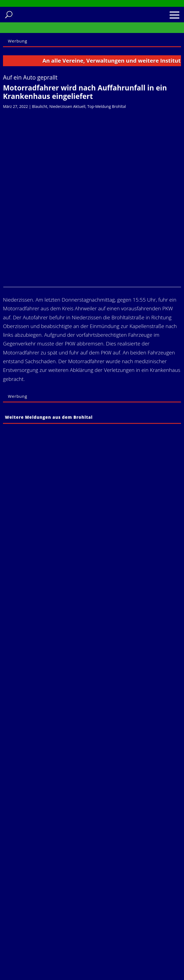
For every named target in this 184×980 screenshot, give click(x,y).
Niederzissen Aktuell (67, 106)
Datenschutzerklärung (45, 914)
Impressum (34, 907)
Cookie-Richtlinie (40, 922)
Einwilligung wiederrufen (48, 958)
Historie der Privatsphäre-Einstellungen (49, 947)
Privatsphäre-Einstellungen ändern (50, 933)
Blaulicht (40, 106)
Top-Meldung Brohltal (107, 106)
